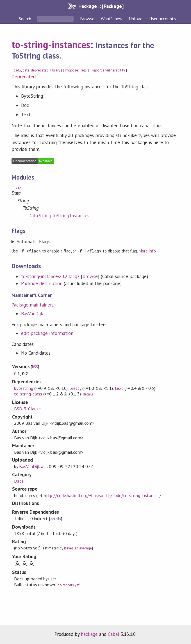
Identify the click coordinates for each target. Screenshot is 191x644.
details (88, 394)
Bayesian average (78, 548)
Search (26, 19)
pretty (75, 388)
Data (19, 481)
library (55, 70)
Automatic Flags (33, 241)
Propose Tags (76, 70)
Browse (87, 19)
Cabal (113, 634)
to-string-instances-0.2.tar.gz (50, 276)
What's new (112, 19)
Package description (42, 283)
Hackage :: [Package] (101, 6)
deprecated (40, 70)
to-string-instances (51, 44)
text (119, 388)
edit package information (47, 333)
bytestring (24, 388)
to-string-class (28, 393)
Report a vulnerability (108, 70)
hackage (89, 634)
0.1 (17, 373)
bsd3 (17, 70)
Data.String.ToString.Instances (59, 216)
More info (147, 251)
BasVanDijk (32, 313)
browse (90, 276)
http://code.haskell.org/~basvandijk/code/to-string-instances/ (102, 495)
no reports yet (69, 585)
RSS (35, 367)
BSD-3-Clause (27, 408)
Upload (136, 19)
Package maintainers (33, 305)
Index (17, 187)
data (26, 70)
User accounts (162, 19)
